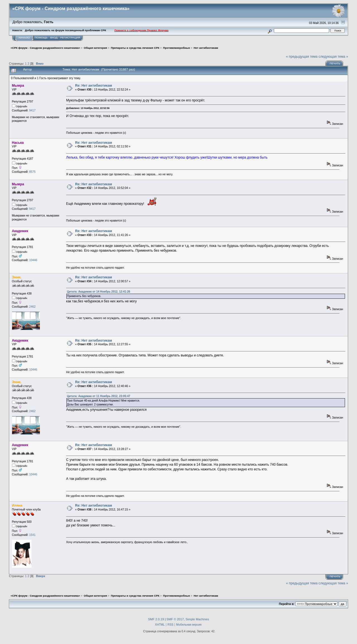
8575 (32, 172)
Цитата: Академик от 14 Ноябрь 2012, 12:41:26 (99, 292)
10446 (33, 260)
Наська (18, 143)
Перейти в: (287, 604)
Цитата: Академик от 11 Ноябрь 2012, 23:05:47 (99, 396)
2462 (32, 307)
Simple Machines (197, 619)
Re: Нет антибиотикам (94, 86)
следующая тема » (333, 57)
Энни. (17, 277)
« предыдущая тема (302, 57)
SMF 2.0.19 (156, 619)
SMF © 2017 (175, 619)
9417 (32, 110)
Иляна (17, 506)
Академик (20, 231)
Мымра (18, 86)
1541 (32, 535)
